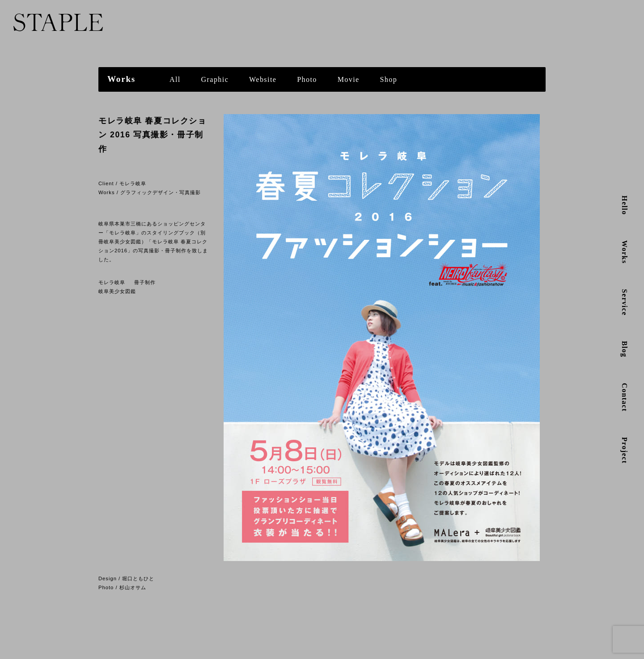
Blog (625, 349)
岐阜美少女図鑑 (117, 291)
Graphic (215, 79)
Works (625, 252)
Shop (389, 79)
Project (625, 451)
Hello (625, 205)
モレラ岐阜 (112, 282)
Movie (349, 79)
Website (263, 79)
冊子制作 (145, 282)
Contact (625, 397)
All (175, 79)
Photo (307, 79)
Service (625, 302)
